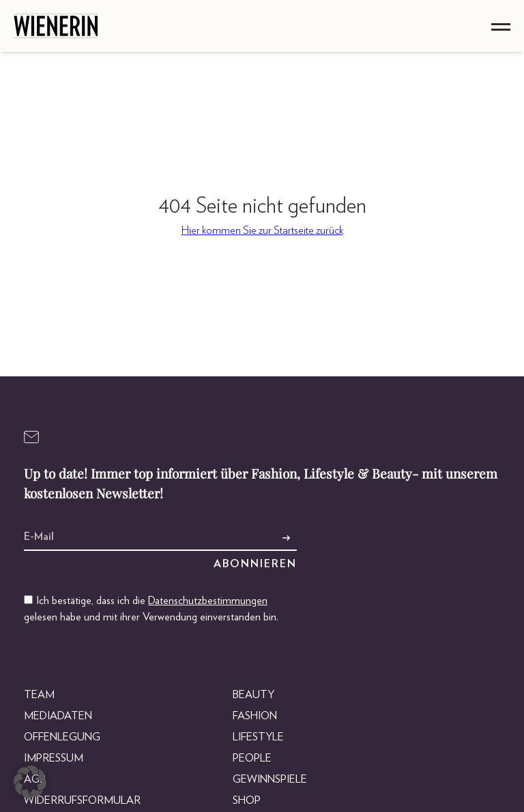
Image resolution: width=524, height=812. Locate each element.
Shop (247, 800)
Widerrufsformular (82, 800)
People (252, 758)
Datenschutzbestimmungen (208, 601)
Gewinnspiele (270, 779)
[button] (30, 782)
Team (39, 695)
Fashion (255, 716)
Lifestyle (258, 737)
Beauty (253, 695)
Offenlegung (62, 737)
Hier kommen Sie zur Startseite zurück (262, 230)
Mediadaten (58, 716)
